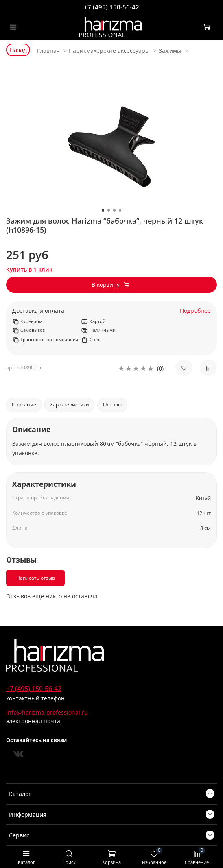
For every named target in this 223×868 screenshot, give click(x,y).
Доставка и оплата (38, 311)
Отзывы (112, 405)
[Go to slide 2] (109, 210)
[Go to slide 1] (103, 210)
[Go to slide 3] (114, 210)
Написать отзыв (36, 578)
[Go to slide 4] (120, 210)
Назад (18, 50)
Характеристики (70, 405)
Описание (24, 405)
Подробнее (195, 311)
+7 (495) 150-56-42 (111, 7)
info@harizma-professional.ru (47, 712)
